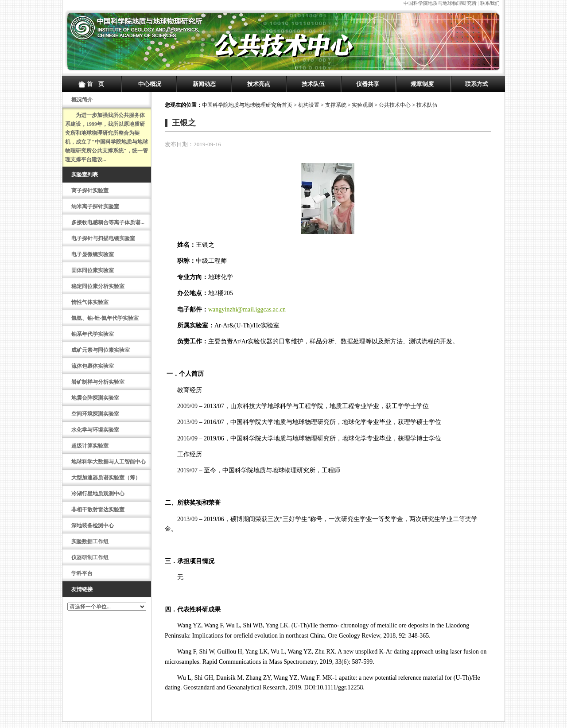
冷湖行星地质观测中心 (98, 494)
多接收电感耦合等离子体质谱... (108, 222)
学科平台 (82, 573)
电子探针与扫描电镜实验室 (103, 238)
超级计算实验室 (90, 446)
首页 (287, 105)
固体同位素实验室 (93, 270)
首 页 (95, 84)
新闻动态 (204, 84)
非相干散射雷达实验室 (98, 510)
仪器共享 (368, 84)
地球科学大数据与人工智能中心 (109, 462)
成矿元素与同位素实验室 (101, 350)
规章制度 (422, 84)
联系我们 (490, 3)
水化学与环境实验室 (95, 430)
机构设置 (309, 105)
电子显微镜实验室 (93, 254)
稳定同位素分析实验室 (98, 286)
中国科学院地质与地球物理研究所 (440, 3)
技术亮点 (259, 84)
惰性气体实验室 (90, 302)
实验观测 (362, 105)
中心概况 (150, 84)
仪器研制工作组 (90, 557)
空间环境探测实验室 (95, 414)
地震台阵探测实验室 (95, 398)
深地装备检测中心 (93, 526)
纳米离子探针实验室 (95, 206)
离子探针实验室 (90, 191)
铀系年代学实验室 (93, 334)
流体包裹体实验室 (93, 366)
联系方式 (477, 84)
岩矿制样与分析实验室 (98, 382)
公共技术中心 (395, 105)
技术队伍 (313, 84)
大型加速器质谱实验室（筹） (106, 478)
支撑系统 (336, 105)
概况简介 (82, 100)
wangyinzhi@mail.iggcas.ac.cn (247, 309)
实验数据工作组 (90, 541)
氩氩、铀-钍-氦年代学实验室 (105, 318)
